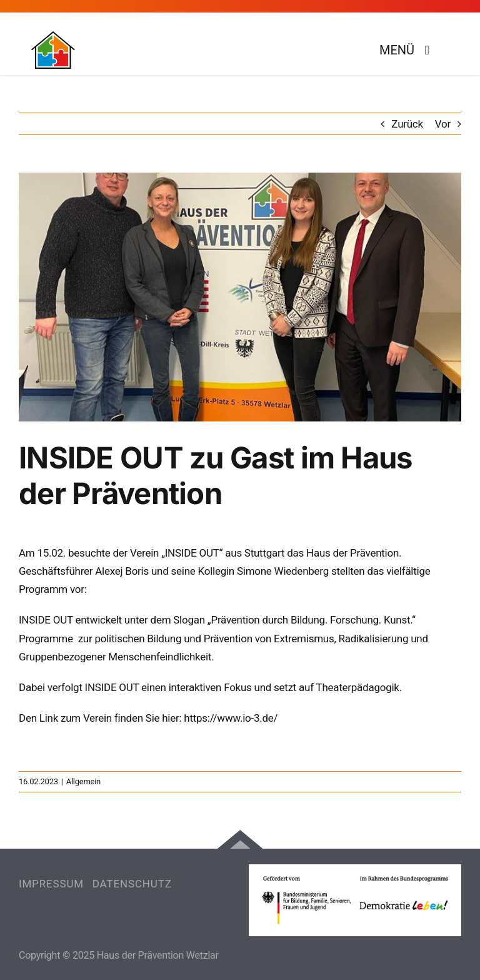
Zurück (407, 124)
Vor (443, 124)
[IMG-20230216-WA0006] (240, 297)
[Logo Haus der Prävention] (53, 36)
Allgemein (83, 781)
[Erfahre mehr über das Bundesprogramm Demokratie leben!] (355, 900)
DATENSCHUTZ (132, 884)
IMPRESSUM (51, 884)
